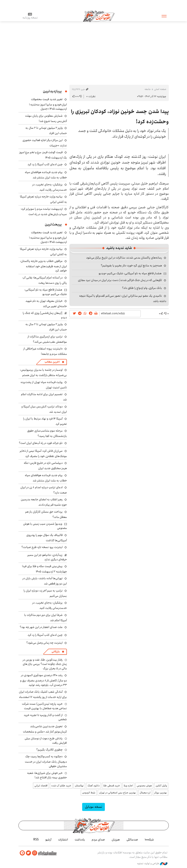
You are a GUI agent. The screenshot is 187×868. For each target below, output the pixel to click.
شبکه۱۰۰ (149, 840)
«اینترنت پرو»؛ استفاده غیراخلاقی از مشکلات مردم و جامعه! (45, 351)
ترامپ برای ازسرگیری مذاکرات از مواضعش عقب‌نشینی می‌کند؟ (47, 339)
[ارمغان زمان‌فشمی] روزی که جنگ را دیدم (45, 315)
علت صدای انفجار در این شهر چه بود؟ (41, 627)
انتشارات (63, 840)
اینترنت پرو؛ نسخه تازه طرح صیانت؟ (42, 547)
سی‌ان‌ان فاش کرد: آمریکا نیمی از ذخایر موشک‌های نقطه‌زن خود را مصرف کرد (43, 454)
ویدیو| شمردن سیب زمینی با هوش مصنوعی (45, 526)
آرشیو (48, 840)
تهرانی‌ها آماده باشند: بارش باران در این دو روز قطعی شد (45, 581)
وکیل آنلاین (161, 786)
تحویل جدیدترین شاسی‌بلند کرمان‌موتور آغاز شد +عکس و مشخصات (45, 729)
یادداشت (80, 840)
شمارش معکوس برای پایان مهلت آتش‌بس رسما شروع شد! (46, 118)
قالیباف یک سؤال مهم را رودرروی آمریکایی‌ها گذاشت (47, 538)
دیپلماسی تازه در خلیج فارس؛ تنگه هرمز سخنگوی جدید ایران (45, 466)
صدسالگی (132, 840)
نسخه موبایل (93, 807)
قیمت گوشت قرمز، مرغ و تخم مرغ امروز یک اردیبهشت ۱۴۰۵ (43, 155)
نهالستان (79, 786)
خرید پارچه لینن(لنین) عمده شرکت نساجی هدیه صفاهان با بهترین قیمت (44, 706)
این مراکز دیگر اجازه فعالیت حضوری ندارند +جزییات (45, 143)
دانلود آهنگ (93, 786)
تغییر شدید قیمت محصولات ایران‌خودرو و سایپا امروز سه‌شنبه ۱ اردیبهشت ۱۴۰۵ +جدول (48, 104)
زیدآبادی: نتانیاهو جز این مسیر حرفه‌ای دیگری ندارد (47, 557)
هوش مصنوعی (144, 786)
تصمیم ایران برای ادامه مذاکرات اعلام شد (44, 397)
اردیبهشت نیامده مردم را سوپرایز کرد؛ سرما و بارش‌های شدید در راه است (44, 212)
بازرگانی (56, 652)
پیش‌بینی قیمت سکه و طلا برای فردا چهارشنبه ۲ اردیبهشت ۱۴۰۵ (44, 569)
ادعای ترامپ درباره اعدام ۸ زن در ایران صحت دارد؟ (44, 490)
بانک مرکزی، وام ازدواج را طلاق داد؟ (142, 288)
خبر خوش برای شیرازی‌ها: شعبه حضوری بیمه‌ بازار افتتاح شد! (47, 775)
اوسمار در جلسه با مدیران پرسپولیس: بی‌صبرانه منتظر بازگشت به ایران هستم (43, 372)
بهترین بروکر (161, 793)
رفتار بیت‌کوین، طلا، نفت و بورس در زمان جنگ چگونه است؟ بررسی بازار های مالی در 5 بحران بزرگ (45, 664)
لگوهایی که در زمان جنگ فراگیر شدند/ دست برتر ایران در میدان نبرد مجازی (120, 280)
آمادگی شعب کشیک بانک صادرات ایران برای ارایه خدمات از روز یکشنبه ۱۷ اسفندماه (43, 694)
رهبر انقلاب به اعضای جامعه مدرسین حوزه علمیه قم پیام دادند (44, 502)
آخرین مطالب (52, 362)
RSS (36, 840)
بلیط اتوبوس (89, 793)
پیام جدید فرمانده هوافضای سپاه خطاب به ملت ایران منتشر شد (46, 175)
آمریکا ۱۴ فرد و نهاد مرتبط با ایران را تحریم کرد (45, 421)
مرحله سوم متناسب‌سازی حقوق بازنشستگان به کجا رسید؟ (47, 433)
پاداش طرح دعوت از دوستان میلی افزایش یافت (46, 741)
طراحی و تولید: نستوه (152, 864)
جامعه (148, 89)
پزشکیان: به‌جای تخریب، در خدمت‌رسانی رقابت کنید (50, 187)
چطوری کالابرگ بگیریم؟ (49, 750)
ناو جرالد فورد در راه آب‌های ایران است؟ (41, 443)
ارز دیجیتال (145, 793)
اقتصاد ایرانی (41, 786)
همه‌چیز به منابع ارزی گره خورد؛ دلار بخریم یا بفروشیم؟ (131, 266)
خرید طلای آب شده (61, 786)
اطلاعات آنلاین (99, 16)
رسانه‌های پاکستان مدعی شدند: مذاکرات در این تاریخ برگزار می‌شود (124, 258)
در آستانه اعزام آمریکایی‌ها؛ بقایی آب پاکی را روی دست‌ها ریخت (45, 280)
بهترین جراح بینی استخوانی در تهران (117, 793)
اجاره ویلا (128, 786)
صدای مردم (98, 840)
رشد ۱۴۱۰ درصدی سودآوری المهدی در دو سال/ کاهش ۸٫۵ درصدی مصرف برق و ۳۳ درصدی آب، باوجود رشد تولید (44, 680)
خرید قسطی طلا (112, 786)
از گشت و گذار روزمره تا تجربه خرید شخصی (45, 717)
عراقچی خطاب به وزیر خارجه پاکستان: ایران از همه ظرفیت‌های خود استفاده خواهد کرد (43, 266)
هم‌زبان (116, 840)
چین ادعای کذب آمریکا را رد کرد (45, 164)
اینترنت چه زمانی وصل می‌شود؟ (44, 643)
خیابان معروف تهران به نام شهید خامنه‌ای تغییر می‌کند (46, 304)
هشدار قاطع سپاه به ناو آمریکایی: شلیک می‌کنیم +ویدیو (130, 273)
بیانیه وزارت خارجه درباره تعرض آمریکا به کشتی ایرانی (43, 252)
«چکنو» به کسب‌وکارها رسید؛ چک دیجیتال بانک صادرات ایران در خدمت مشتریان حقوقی (46, 761)
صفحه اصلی (160, 89)
